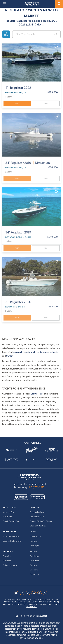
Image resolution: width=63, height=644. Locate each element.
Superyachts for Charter (12, 541)
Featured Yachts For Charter (41, 521)
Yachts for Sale (9, 512)
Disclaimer (52, 602)
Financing (7, 556)
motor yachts (31, 352)
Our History (35, 556)
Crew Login (34, 546)
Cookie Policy (39, 602)
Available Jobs (35, 537)
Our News (34, 565)
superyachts (18, 352)
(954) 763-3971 (36, 487)
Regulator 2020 (18, 303)
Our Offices (34, 561)
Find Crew (34, 541)
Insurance (7, 561)
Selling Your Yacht (10, 565)
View (17, 104)
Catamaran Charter (38, 517)
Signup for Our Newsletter (33, 616)
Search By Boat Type (11, 521)
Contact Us (34, 574)
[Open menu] (4, 4)
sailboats (54, 352)
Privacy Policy (41, 599)
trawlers (10, 356)
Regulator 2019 (28, 164)
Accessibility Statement (15, 604)
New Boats (7, 517)
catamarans (43, 352)
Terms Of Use (24, 602)
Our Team (34, 570)
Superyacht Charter (38, 512)
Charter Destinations (38, 526)
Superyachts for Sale (11, 537)
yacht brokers (37, 394)
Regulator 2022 (18, 88)
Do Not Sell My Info (38, 604)
